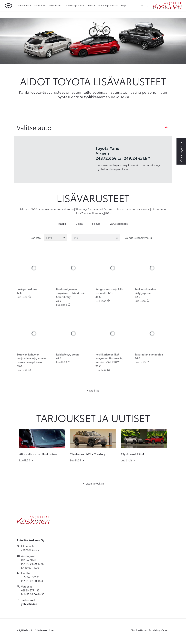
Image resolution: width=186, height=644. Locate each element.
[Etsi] (96, 238)
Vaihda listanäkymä (139, 238)
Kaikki (62, 223)
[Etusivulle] (167, 6)
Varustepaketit (119, 223)
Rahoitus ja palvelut (108, 5)
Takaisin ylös (158, 630)
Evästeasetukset (44, 630)
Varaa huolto (24, 5)
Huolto (91, 5)
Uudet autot (40, 5)
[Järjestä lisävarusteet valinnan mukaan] (55, 238)
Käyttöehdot (24, 630)
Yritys (124, 5)
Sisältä (96, 223)
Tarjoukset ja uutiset (74, 5)
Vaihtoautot (55, 5)
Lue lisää (24, 297)
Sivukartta (139, 630)
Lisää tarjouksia (93, 483)
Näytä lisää (93, 390)
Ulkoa (79, 223)
